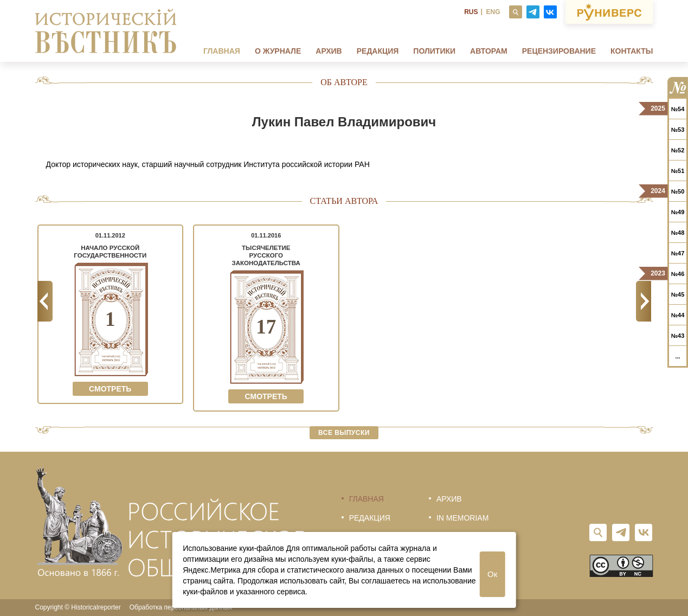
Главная (222, 51)
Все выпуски (344, 433)
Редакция (378, 51)
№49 (678, 212)
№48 (678, 233)
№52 (678, 150)
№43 (678, 336)
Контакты (632, 51)
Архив (329, 51)
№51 (678, 171)
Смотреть (110, 389)
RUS (471, 12)
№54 (678, 109)
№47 (678, 253)
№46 (678, 274)
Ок (492, 574)
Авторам (489, 51)
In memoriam (462, 518)
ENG (493, 12)
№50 (678, 191)
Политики (434, 51)
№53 (678, 130)
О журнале (278, 51)
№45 (678, 294)
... (677, 356)
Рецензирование (559, 51)
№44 (678, 315)
